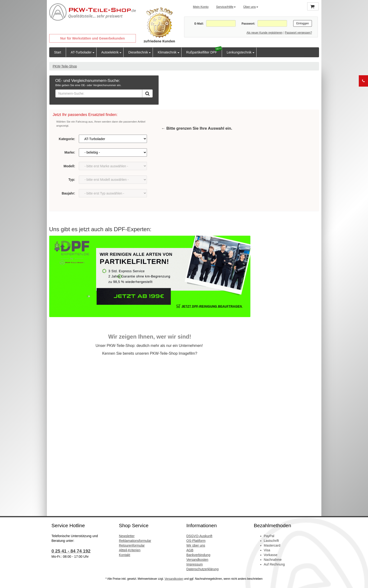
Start (58, 52)
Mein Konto (201, 7)
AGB (190, 550)
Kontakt (125, 555)
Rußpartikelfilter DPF (202, 52)
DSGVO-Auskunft (200, 536)
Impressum (195, 564)
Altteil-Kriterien (130, 550)
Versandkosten (197, 560)
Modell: (69, 166)
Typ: (72, 180)
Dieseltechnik (138, 52)
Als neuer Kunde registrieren (265, 33)
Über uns (251, 7)
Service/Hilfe (226, 7)
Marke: (70, 152)
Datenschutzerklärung (203, 569)
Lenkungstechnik (239, 52)
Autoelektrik (110, 52)
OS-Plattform (196, 541)
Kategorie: (67, 139)
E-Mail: (199, 24)
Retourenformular (132, 545)
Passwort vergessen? (299, 33)
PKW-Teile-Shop (65, 66)
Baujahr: (69, 193)
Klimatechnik (167, 52)
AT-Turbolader (81, 52)
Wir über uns (196, 545)
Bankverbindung (198, 555)
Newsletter (127, 536)
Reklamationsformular (135, 541)
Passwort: (248, 24)
